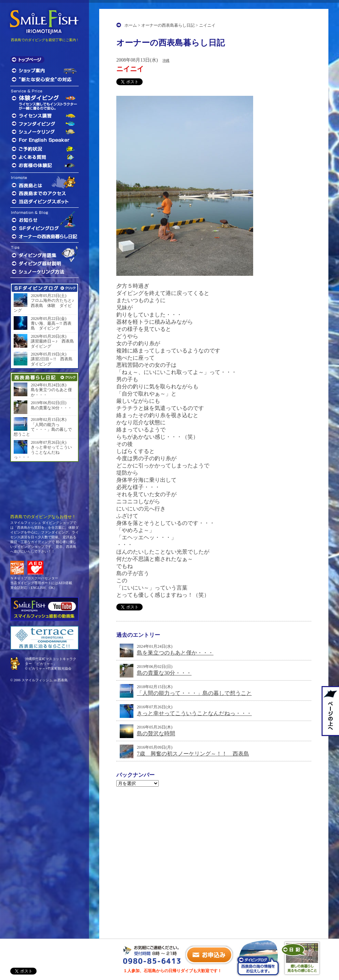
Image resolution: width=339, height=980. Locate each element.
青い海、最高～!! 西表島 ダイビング (51, 326)
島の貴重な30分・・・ (164, 673)
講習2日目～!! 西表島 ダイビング (53, 361)
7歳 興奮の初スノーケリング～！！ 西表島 (193, 754)
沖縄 (166, 60)
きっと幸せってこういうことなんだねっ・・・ (194, 713)
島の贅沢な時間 (156, 733)
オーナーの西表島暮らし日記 (168, 25)
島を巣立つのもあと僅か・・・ (175, 653)
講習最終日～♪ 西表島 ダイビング (53, 344)
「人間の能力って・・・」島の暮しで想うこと (194, 693)
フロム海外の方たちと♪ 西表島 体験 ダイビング (44, 305)
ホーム (131, 25)
